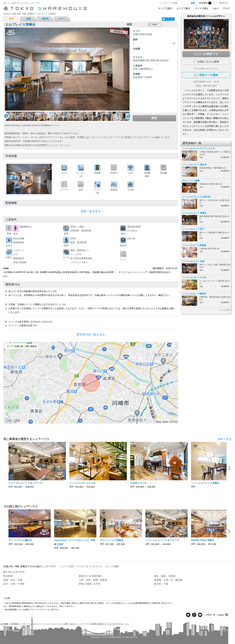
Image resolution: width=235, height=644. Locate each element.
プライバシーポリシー (32, 624)
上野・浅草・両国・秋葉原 (93, 580)
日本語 (211, 615)
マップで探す (165, 8)
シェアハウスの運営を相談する (92, 624)
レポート (62, 19)
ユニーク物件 (112, 566)
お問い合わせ (69, 624)
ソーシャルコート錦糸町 (194, 294)
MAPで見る (225, 439)
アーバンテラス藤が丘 (20, 540)
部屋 (28, 19)
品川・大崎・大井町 (14, 584)
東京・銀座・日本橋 (165, 576)
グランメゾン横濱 (191, 181)
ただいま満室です (206, 54)
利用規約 (15, 624)
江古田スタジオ (138, 483)
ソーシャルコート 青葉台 (194, 213)
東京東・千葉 (161, 584)
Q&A (216, 8)
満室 (154, 118)
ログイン (224, 3)
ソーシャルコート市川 (193, 229)
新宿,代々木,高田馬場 (90, 576)
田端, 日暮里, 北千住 (90, 584)
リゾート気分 (67, 566)
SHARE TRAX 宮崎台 (203, 540)
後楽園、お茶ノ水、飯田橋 (168, 580)
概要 (11, 19)
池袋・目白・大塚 (13, 580)
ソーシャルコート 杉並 (193, 261)
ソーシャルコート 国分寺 (194, 165)
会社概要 (4, 624)
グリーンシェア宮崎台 (112, 540)
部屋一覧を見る (91, 211)
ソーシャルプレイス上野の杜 (196, 197)
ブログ (226, 8)
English (223, 615)
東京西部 (8, 576)
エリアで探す (183, 8)
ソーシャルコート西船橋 (194, 245)
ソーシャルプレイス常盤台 (205, 483)
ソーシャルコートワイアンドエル (198, 148)
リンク (47, 624)
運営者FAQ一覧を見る (91, 335)
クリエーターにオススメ (89, 566)
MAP (155, 24)
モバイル (57, 624)
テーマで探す (202, 8)
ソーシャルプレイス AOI (194, 277)
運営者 (45, 19)
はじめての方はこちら (119, 624)
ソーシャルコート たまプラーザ (25, 483)
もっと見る (225, 310)
